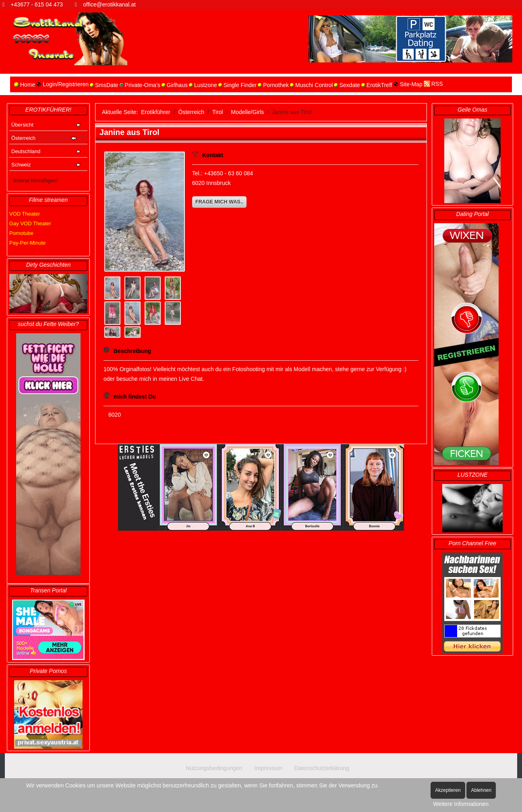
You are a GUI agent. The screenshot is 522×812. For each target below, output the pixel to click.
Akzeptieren (448, 790)
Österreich (23, 138)
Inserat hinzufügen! (36, 180)
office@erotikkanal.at (109, 4)
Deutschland (26, 151)
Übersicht (22, 125)
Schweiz (21, 165)
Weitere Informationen (461, 804)
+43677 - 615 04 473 (37, 4)
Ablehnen (481, 790)
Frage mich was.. (219, 202)
